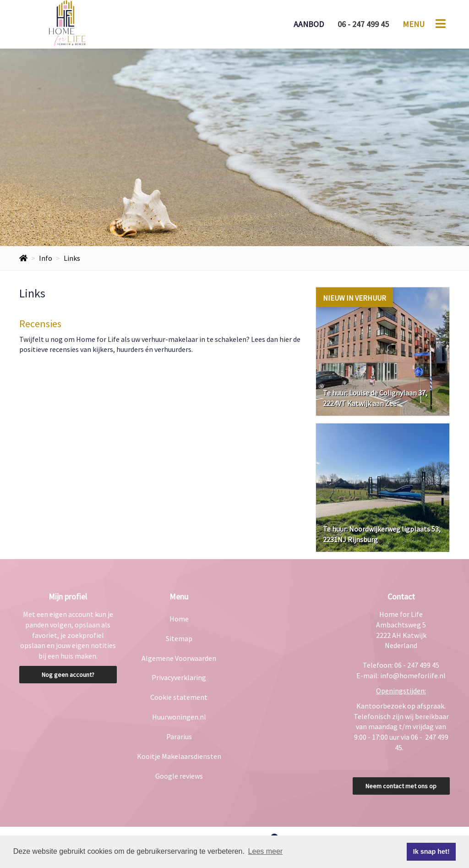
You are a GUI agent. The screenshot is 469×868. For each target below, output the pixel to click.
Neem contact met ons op (401, 786)
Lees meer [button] (266, 851)
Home (179, 619)
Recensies (40, 324)
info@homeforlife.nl (413, 676)
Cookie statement (179, 697)
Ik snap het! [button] (431, 852)
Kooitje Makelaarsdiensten (179, 756)
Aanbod (309, 24)
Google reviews (179, 776)
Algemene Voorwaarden (179, 658)
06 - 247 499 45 (363, 24)
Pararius (179, 736)
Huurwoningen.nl (179, 717)
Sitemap (179, 638)
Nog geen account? (68, 675)
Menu (414, 24)
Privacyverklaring (179, 677)
